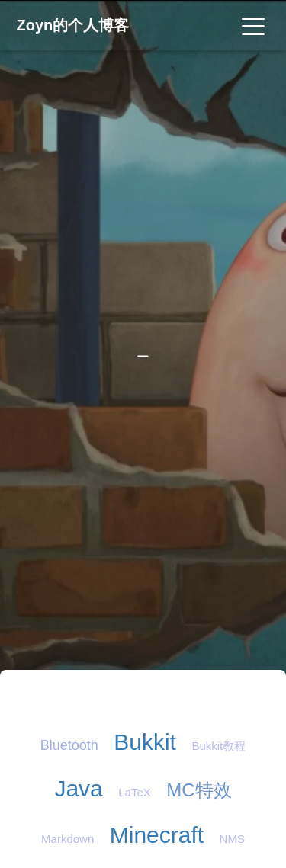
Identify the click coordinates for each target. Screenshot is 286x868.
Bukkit (145, 742)
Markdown (67, 839)
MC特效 (199, 790)
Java (78, 788)
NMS (232, 839)
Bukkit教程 (219, 746)
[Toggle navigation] (253, 25)
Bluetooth (69, 745)
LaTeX (135, 792)
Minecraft (157, 835)
